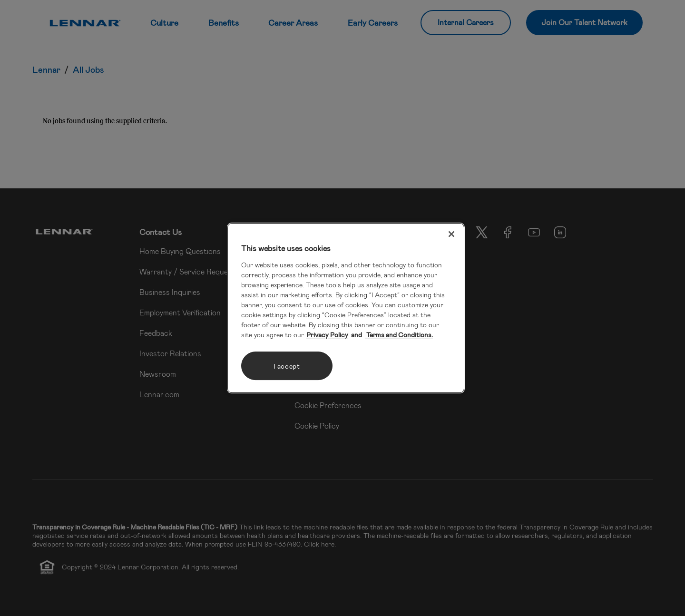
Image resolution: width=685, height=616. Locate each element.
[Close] (451, 234)
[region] (346, 308)
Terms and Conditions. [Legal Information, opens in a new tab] (399, 335)
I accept (287, 366)
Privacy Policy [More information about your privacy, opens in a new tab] (327, 335)
